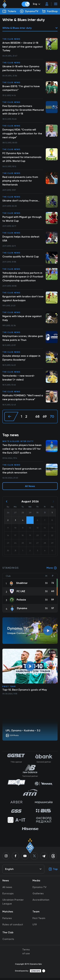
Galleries (38, 895)
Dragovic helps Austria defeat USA (21, 240)
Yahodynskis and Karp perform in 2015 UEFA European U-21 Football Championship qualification (23, 278)
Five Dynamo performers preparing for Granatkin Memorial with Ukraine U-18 (23, 110)
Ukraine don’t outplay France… (21, 201)
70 (52, 418)
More (52, 570)
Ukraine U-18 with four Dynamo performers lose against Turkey (22, 68)
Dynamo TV (39, 889)
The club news (11, 39)
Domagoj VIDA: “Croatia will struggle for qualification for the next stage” (22, 134)
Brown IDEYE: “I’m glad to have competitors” (21, 88)
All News (30, 488)
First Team (9, 688)
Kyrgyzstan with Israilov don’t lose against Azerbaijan (23, 300)
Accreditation (41, 902)
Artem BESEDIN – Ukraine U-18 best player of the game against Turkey (23, 47)
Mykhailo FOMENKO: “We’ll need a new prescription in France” (23, 399)
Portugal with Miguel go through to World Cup (22, 220)
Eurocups (8, 895)
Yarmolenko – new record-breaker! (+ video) (19, 379)
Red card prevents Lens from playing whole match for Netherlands (20, 181)
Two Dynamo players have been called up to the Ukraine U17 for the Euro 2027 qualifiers (22, 451)
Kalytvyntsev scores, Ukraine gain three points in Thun (23, 339)
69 (45, 418)
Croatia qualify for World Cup (21, 257)
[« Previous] (11, 418)
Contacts (8, 941)
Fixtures (7, 920)
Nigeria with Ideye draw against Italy (22, 319)
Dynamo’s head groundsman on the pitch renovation (22, 472)
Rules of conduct (13, 926)
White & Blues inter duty (18, 443)
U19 (35, 926)
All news (7, 889)
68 (37, 418)
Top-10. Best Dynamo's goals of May (25, 692)
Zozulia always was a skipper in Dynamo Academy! (21, 359)
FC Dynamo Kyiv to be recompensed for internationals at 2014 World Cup (22, 158)
